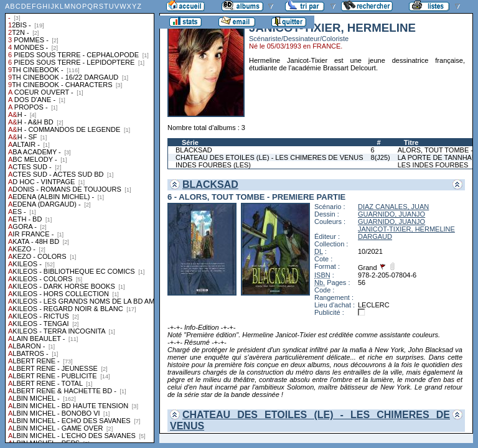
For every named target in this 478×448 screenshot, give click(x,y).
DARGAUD (375, 236)
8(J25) (381, 157)
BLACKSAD (194, 150)
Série (190, 142)
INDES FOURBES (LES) (213, 165)
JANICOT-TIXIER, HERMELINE (406, 229)
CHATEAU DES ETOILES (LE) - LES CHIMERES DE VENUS (269, 157)
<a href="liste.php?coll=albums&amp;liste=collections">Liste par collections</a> (80, 222)
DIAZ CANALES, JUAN (393, 207)
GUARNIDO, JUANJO (391, 214)
